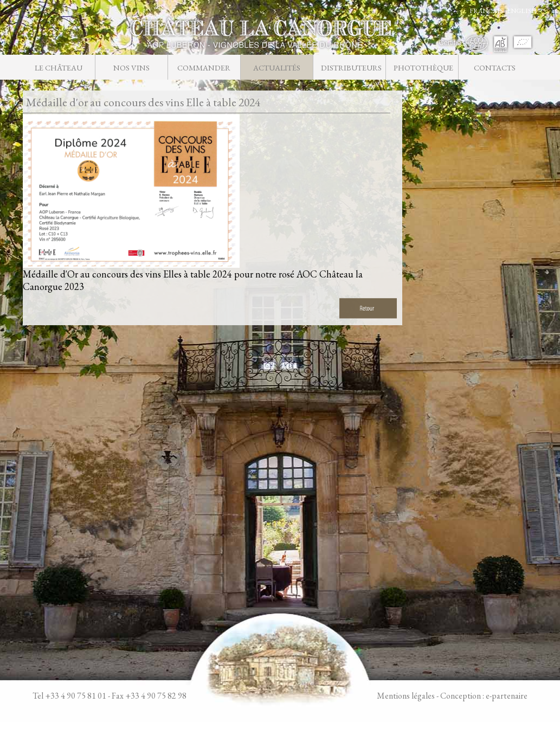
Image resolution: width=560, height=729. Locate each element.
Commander (204, 67)
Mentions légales (406, 696)
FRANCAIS (486, 11)
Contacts (495, 67)
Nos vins (131, 67)
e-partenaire (507, 696)
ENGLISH (522, 11)
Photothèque (423, 67)
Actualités (277, 67)
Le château (59, 67)
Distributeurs (351, 67)
